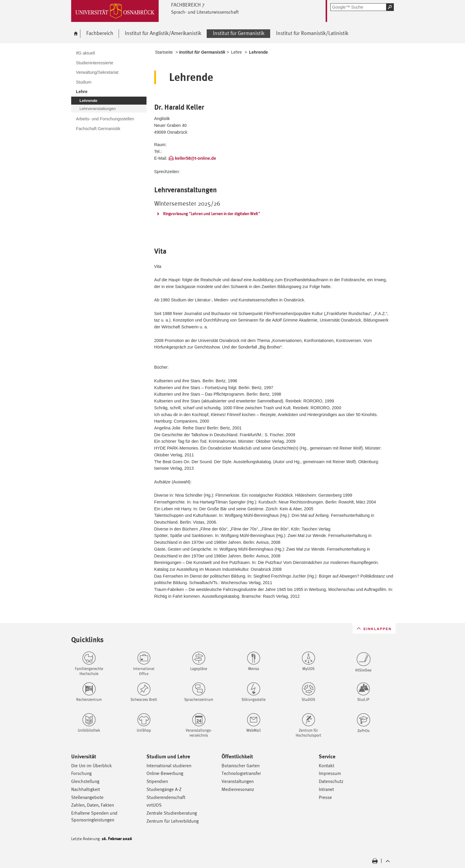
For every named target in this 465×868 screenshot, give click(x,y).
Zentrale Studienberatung (172, 813)
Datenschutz (331, 781)
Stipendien (157, 781)
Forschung (81, 773)
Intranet (326, 789)
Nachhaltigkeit (86, 789)
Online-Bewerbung (165, 773)
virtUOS (154, 805)
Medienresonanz (238, 789)
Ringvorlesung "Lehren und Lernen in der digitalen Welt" (212, 214)
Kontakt (327, 766)
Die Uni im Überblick (91, 766)
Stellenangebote (87, 797)
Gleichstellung (85, 781)
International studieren (169, 766)
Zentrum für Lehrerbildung (173, 821)
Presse (325, 797)
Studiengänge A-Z (164, 789)
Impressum (330, 773)
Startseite (164, 52)
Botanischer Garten (241, 766)
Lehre (236, 52)
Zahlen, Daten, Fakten (93, 805)
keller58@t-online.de (196, 158)
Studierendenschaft (166, 797)
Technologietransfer (241, 773)
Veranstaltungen (238, 781)
